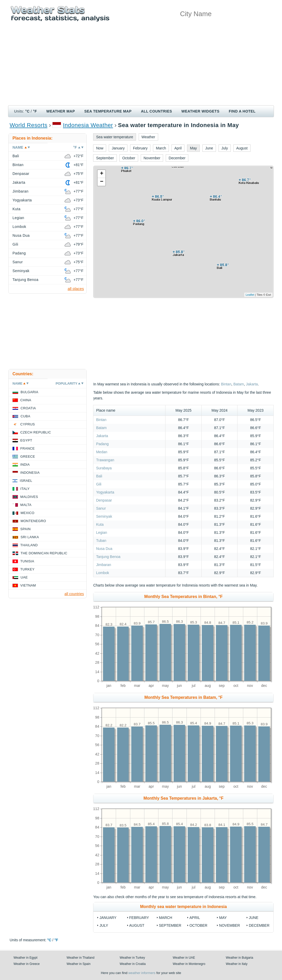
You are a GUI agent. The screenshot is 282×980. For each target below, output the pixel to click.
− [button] (102, 182)
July (104, 925)
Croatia (28, 408)
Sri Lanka (30, 537)
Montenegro (33, 521)
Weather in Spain (79, 964)
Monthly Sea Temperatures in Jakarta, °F (183, 798)
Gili (99, 484)
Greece (28, 456)
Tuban (101, 541)
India (25, 465)
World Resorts (28, 125)
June (254, 918)
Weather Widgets (200, 111)
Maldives (29, 497)
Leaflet (250, 295)
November (229, 925)
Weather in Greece (27, 964)
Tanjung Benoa (108, 557)
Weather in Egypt (25, 958)
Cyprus (28, 424)
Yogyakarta (105, 492)
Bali (99, 476)
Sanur (101, 508)
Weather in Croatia (133, 964)
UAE (24, 577)
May (223, 918)
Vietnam (28, 585)
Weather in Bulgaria (239, 958)
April (195, 918)
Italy (25, 489)
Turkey (27, 569)
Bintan (226, 384)
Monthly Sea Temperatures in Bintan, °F (184, 597)
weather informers (142, 973)
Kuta (100, 524)
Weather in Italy (237, 964)
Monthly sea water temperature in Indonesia (184, 907)
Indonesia (30, 473)
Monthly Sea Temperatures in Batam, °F (183, 697)
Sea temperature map (108, 111)
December (259, 925)
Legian (101, 532)
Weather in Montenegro (189, 964)
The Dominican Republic (44, 553)
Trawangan (105, 460)
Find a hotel (242, 111)
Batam (239, 384)
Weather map (61, 111)
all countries (74, 594)
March (166, 918)
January (108, 918)
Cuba (25, 416)
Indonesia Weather (88, 125)
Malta (26, 505)
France (27, 448)
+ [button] (102, 174)
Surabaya (104, 468)
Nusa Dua (104, 549)
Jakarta (252, 384)
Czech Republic (36, 432)
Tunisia (27, 561)
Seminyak (104, 516)
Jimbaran (104, 565)
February (139, 918)
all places (76, 289)
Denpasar (104, 500)
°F (35, 111)
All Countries (157, 111)
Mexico (27, 513)
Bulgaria (29, 392)
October (198, 925)
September (170, 925)
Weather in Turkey (132, 958)
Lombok (102, 573)
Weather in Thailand (81, 958)
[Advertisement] (141, 66)
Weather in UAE (184, 958)
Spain (25, 529)
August (137, 925)
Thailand (29, 545)
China (26, 400)
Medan (102, 452)
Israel (26, 481)
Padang (102, 444)
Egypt (26, 440)
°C (27, 111)
